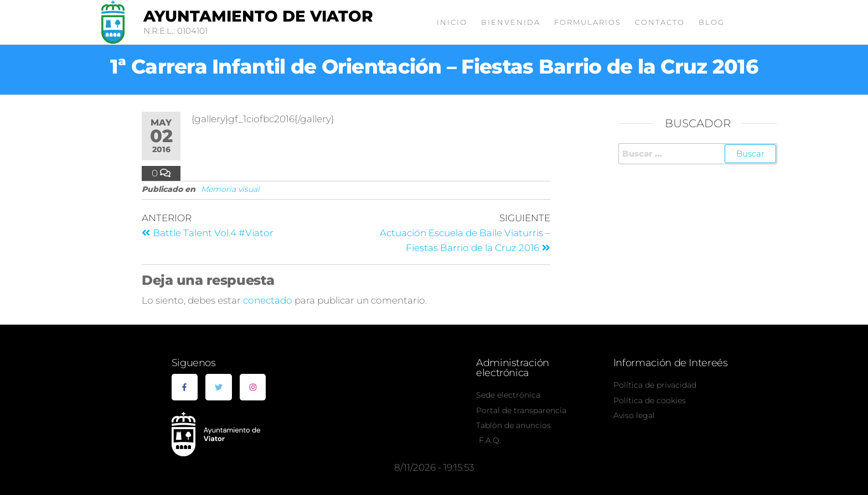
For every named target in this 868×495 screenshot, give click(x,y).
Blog (712, 22)
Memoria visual (230, 189)
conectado (268, 300)
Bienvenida (511, 22)
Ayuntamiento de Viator (258, 16)
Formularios (588, 22)
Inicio (452, 22)
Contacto (660, 22)
